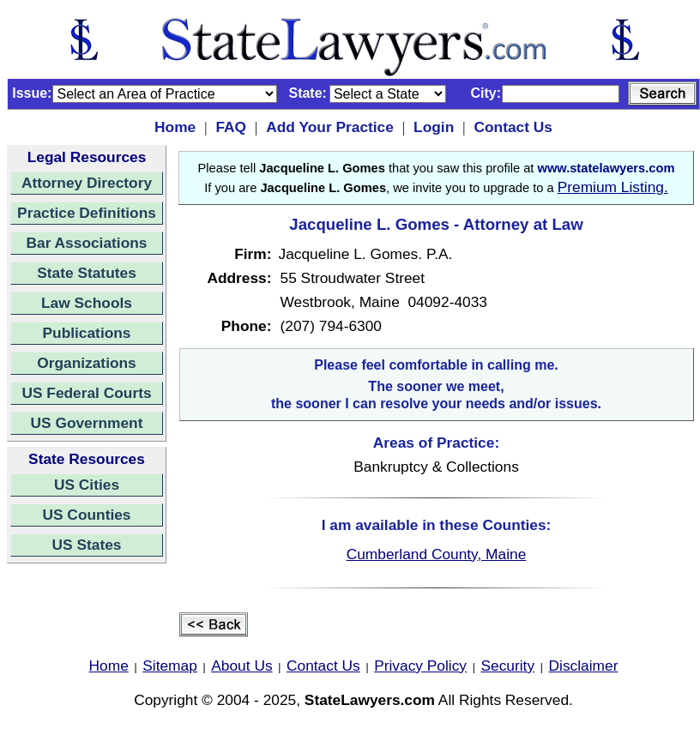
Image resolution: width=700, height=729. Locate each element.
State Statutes (87, 273)
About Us (241, 666)
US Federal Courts (86, 393)
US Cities (87, 485)
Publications (86, 333)
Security (508, 666)
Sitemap (170, 666)
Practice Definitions (87, 213)
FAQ (231, 127)
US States (87, 545)
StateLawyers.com (370, 700)
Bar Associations (87, 243)
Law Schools (87, 303)
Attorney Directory (87, 183)
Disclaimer (584, 666)
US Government (87, 423)
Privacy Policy (420, 666)
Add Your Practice (330, 127)
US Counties (86, 515)
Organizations (87, 363)
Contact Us (513, 127)
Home (175, 127)
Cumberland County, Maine (437, 554)
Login (434, 127)
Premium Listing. (613, 187)
